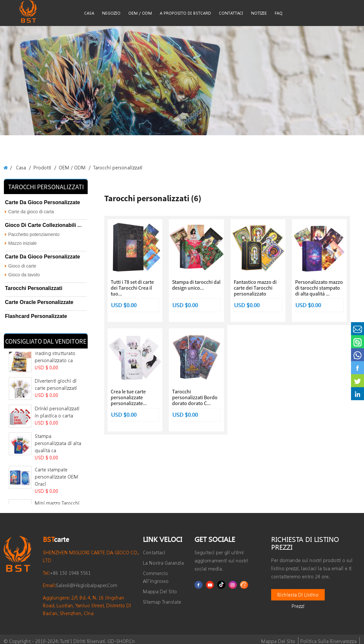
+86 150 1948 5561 (64, 569)
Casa (20, 167)
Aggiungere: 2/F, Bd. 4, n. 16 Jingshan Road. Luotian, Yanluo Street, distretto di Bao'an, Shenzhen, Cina (84, 602)
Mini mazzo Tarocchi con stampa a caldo (58, 487)
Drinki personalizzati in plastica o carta (56, 399)
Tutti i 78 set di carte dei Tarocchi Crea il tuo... (132, 288)
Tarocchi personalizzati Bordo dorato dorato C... (195, 398)
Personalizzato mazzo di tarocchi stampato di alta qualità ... (319, 288)
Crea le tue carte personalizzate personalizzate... (129, 398)
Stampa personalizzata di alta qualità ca (57, 426)
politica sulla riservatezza (332, 637)
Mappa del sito (289, 637)
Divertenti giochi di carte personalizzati (57, 371)
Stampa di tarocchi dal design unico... (196, 285)
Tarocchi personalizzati (107, 167)
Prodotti (39, 167)
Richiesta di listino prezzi (298, 591)
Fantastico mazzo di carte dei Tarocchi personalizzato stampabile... (255, 291)
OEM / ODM (66, 167)
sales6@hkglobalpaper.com (75, 581)
